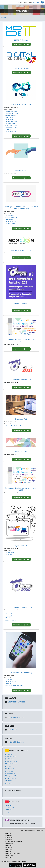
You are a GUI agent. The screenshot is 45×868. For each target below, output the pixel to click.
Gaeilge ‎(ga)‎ (9, 844)
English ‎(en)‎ (9, 840)
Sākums (4, 18)
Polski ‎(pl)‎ (8, 852)
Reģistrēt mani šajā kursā (21, 44)
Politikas (24, 861)
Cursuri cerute (10, 757)
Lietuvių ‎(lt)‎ (8, 850)
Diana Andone (10, 216)
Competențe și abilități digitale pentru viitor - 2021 (21, 341)
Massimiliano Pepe (11, 127)
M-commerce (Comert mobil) (21, 673)
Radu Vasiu (9, 554)
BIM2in (8, 781)
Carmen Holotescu (11, 218)
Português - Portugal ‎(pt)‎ (13, 854)
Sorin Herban (9, 119)
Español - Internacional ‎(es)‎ (13, 842)
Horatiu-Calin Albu (11, 131)
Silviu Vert (8, 684)
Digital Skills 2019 (21, 546)
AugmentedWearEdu (21, 170)
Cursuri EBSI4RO (11, 761)
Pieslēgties (37, 2)
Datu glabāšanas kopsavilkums (10, 861)
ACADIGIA (9, 769)
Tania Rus (8, 129)
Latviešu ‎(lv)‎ (7, 834)
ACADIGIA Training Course (21, 250)
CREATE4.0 (10, 773)
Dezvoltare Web (21, 419)
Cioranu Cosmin (10, 224)
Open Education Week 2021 (21, 380)
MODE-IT (9, 766)
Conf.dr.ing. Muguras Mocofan (15, 686)
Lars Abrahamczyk (11, 111)
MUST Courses (11, 764)
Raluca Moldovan (11, 123)
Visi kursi (8, 783)
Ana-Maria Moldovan (12, 121)
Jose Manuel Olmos (11, 125)
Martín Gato (9, 117)
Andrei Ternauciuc (11, 222)
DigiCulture (10, 759)
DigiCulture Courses (21, 68)
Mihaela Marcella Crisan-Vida (14, 426)
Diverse (9, 754)
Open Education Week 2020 (21, 607)
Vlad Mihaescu (10, 618)
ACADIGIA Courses (16, 717)
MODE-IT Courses (21, 40)
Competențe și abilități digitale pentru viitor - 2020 (21, 489)
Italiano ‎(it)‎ (8, 846)
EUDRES (12, 730)
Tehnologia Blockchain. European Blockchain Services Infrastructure (21, 208)
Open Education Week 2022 (21, 303)
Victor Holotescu (10, 220)
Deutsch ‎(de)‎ (9, 838)
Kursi (9, 812)
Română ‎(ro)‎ (9, 856)
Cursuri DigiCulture (21, 452)
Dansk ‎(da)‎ (8, 836)
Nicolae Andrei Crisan (12, 113)
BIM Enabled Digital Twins (21, 104)
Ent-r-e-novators (11, 778)
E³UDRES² (9, 771)
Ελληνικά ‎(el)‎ (9, 858)
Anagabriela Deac (11, 115)
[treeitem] (23, 809)
